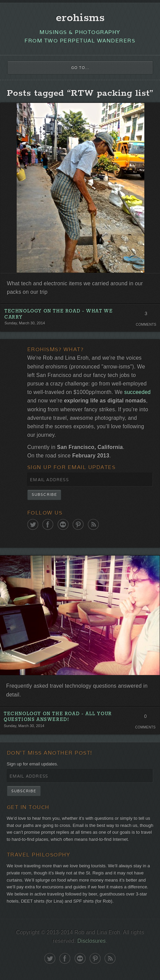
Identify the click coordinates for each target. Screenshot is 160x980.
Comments (146, 324)
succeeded (138, 392)
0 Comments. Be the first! (145, 718)
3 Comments (146, 315)
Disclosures (91, 941)
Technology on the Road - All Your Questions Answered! (58, 717)
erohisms (80, 18)
